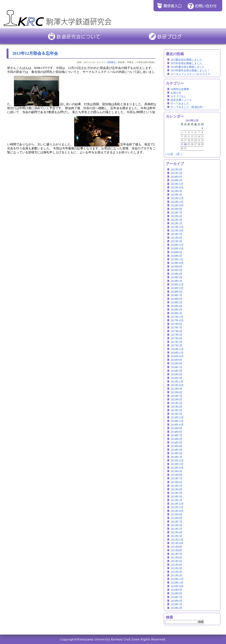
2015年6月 (176, 400)
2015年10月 (177, 385)
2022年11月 (177, 202)
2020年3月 (176, 256)
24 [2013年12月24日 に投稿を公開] (185, 144)
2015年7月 (176, 396)
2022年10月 (177, 206)
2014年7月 (176, 435)
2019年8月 (176, 267)
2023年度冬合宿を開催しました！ (190, 71)
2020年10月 (177, 249)
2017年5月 (176, 335)
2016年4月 (176, 374)
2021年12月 (177, 227)
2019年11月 (177, 260)
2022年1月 (176, 223)
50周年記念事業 (180, 89)
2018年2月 (176, 313)
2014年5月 (176, 443)
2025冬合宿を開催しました (186, 63)
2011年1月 (176, 576)
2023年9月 (176, 191)
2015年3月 (176, 410)
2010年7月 (176, 597)
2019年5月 (176, 270)
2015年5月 (176, 403)
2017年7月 (176, 328)
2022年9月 (176, 209)
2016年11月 (177, 353)
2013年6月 (176, 482)
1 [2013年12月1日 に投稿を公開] (202, 128)
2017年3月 (176, 342)
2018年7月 (176, 295)
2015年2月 (176, 414)
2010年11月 (177, 583)
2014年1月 (176, 457)
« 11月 (169, 154)
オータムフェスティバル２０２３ (190, 74)
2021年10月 (177, 231)
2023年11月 (177, 184)
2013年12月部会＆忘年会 (35, 53)
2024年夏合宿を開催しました (188, 67)
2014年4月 (176, 446)
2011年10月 (177, 543)
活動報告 (111, 62)
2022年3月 (176, 220)
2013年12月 (177, 461)
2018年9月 (176, 292)
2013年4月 (176, 489)
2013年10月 (177, 468)
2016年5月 (176, 371)
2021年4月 (176, 238)
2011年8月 (176, 550)
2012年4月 (176, 533)
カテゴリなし (179, 96)
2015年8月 (176, 392)
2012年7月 (176, 522)
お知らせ (176, 93)
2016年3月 (176, 378)
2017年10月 (177, 320)
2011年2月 (176, 572)
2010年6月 (176, 601)
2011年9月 (176, 547)
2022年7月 (176, 213)
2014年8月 (176, 432)
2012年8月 (176, 518)
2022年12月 (177, 198)
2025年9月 (176, 170)
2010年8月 (176, 593)
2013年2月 (176, 497)
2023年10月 (177, 188)
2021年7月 (176, 234)
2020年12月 (177, 245)
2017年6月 (176, 331)
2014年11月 (177, 421)
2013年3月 (176, 493)
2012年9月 (176, 515)
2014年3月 (176, 450)
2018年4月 (176, 306)
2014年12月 (177, 418)
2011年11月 (177, 540)
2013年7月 (176, 479)
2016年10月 (177, 356)
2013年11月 (177, 464)
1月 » (179, 154)
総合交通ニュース (181, 100)
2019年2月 (176, 281)
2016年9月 (176, 360)
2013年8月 (176, 475)
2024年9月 (176, 177)
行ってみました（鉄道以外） (188, 107)
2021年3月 (176, 241)
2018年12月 (177, 285)
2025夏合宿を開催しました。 (188, 60)
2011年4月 (176, 565)
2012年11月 (177, 507)
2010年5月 (176, 604)
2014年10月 (177, 425)
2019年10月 (177, 263)
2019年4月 (176, 274)
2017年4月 (176, 338)
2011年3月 (176, 568)
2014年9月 (176, 428)
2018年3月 (176, 310)
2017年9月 (176, 324)
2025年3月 (176, 173)
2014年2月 (176, 453)
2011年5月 (176, 561)
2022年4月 (176, 216)
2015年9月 (176, 389)
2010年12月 (177, 579)
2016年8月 (176, 364)
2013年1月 (176, 500)
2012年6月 (176, 525)
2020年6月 (176, 252)
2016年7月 (176, 367)
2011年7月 (176, 554)
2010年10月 (177, 586)
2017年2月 (176, 346)
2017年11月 (177, 317)
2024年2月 (176, 180)
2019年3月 (176, 277)
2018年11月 (177, 288)
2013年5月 (176, 486)
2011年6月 (176, 558)
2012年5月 (176, 529)
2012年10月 (177, 511)
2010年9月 (176, 590)
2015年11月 (177, 382)
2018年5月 (176, 303)
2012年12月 (177, 504)
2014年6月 (176, 439)
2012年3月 (176, 536)
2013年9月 (176, 471)
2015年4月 (176, 407)
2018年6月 (176, 299)
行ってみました (180, 104)
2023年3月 (176, 195)
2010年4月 (176, 608)
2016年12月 (177, 349)
